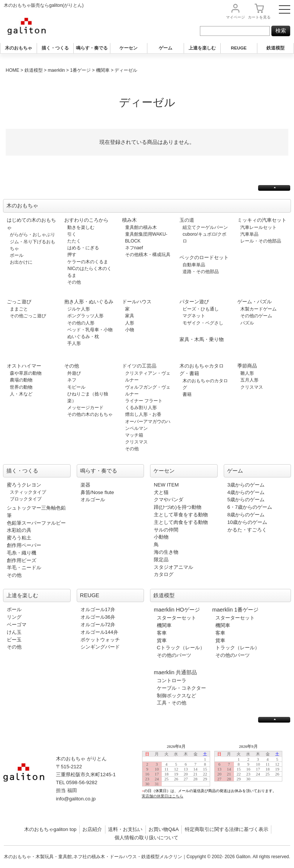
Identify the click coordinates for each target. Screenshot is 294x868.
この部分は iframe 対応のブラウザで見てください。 (215, 777)
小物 (130, 330)
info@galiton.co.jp (76, 799)
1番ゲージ (80, 70)
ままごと (19, 309)
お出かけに (21, 262)
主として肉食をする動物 (181, 522)
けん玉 (14, 632)
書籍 (187, 394)
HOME (12, 70)
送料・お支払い (125, 829)
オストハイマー (24, 366)
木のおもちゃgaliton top (50, 829)
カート (259, 17)
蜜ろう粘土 (19, 538)
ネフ (72, 380)
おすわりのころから (86, 220)
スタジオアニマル (173, 567)
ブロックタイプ (26, 499)
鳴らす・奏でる (92, 48)
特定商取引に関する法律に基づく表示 (227, 829)
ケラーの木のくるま (88, 262)
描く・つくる (55, 48)
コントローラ (172, 680)
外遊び (74, 373)
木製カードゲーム (258, 309)
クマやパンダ (169, 500)
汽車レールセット (258, 227)
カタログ (164, 574)
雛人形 (247, 373)
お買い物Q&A (164, 829)
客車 (162, 633)
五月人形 (249, 380)
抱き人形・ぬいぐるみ (89, 302)
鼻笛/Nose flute (97, 492)
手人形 (74, 343)
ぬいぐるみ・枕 (83, 337)
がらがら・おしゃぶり (32, 235)
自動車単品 (194, 265)
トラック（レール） (238, 648)
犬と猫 (161, 492)
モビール (76, 387)
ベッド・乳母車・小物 (90, 330)
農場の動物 (21, 380)
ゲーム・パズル (255, 302)
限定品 (161, 560)
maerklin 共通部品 (175, 672)
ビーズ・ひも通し (201, 309)
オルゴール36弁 (98, 617)
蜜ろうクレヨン (24, 485)
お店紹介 (92, 829)
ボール (17, 255)
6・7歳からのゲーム (250, 507)
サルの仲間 (166, 530)
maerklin (56, 70)
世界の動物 (21, 387)
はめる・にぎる (83, 248)
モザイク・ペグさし (203, 323)
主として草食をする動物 (181, 515)
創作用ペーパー (24, 545)
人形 (130, 323)
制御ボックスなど (176, 696)
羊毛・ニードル (24, 568)
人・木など (21, 394)
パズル (247, 323)
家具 (130, 316)
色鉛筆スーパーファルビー (36, 523)
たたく (74, 241)
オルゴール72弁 (98, 625)
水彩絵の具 (19, 530)
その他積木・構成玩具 (148, 255)
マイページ (235, 17)
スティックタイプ (28, 492)
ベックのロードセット (204, 257)
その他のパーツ (174, 655)
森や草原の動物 (26, 373)
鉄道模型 (275, 48)
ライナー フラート (144, 401)
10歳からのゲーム (248, 522)
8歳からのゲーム (246, 515)
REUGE (239, 48)
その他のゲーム (256, 316)
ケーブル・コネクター (181, 688)
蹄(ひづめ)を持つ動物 (178, 507)
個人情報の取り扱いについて (146, 838)
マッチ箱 (134, 435)
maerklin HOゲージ (177, 610)
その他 (74, 282)
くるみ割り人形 (141, 408)
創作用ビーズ (22, 560)
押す (72, 255)
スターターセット (176, 618)
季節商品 (247, 366)
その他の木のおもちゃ (90, 414)
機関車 (103, 70)
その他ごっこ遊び (28, 316)
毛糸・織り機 (22, 553)
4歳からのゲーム (246, 492)
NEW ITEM (166, 485)
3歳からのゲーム (246, 485)
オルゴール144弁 (99, 632)
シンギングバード (100, 647)
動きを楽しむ (81, 227)
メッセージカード (85, 408)
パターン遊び (194, 302)
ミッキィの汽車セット (262, 220)
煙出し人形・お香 (143, 414)
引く (72, 234)
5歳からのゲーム (246, 500)
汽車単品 (249, 234)
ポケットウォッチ (100, 640)
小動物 (161, 537)
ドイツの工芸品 (139, 366)
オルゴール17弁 (98, 609)
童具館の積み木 (141, 227)
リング (14, 617)
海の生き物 (166, 552)
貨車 (162, 640)
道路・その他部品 (201, 272)
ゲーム (166, 48)
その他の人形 (81, 323)
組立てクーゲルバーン (205, 227)
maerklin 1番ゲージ (235, 610)
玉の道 (187, 220)
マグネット (194, 316)
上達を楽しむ (202, 48)
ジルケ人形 (79, 309)
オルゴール (93, 500)
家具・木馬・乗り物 (202, 339)
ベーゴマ (17, 625)
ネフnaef (134, 248)
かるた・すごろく (247, 530)
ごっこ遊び (19, 302)
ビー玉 (14, 640)
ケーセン (128, 48)
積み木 (129, 220)
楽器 (85, 485)
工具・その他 (172, 703)
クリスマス (136, 442)
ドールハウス (137, 302)
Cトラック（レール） (181, 648)
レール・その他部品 (261, 241)
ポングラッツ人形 (85, 316)
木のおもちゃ (19, 48)
